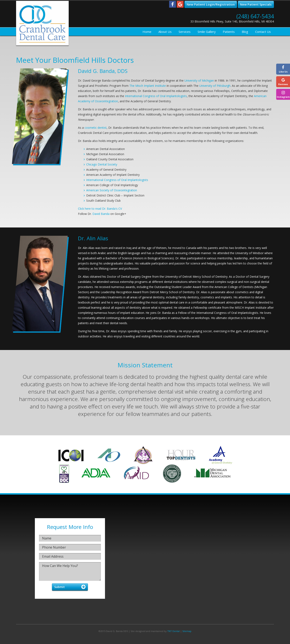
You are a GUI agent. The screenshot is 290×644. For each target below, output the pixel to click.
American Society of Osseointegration (112, 190)
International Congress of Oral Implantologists (156, 96)
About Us (165, 32)
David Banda (101, 214)
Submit (60, 587)
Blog (245, 32)
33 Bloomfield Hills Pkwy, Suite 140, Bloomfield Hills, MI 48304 (232, 21)
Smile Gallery (207, 32)
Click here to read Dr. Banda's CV (100, 209)
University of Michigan (199, 80)
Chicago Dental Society (102, 164)
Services (185, 32)
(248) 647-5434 (255, 16)
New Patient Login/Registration (211, 4)
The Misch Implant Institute (148, 86)
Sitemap (187, 631)
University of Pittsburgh (215, 86)
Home (147, 32)
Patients (229, 32)
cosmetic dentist (96, 128)
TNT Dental (173, 631)
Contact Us (263, 32)
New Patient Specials (256, 4)
